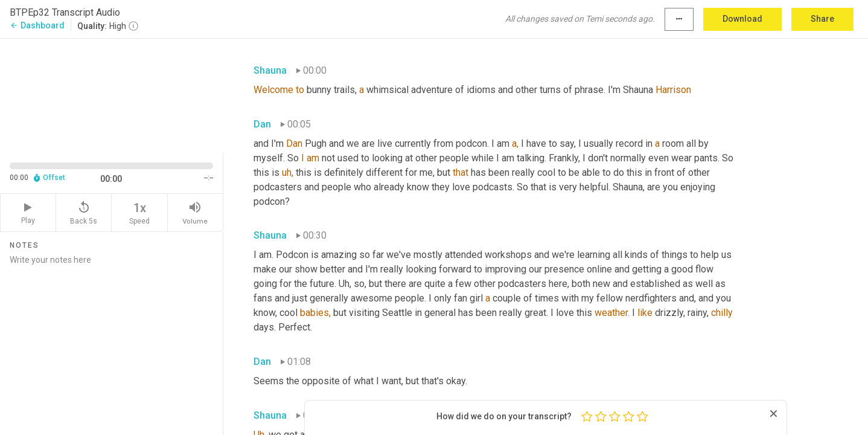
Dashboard (37, 25)
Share (822, 19)
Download (742, 19)
